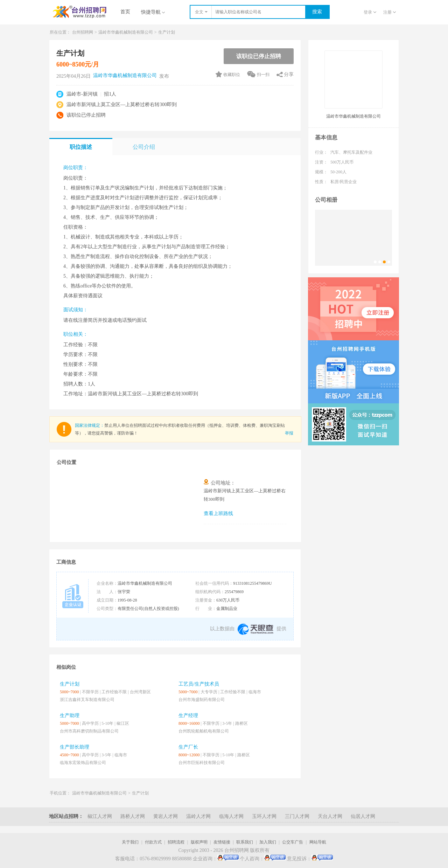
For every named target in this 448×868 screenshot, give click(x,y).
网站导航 (318, 842)
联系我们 (245, 842)
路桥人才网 (133, 816)
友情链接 (222, 842)
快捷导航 (153, 12)
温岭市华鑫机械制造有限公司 (126, 32)
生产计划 (167, 32)
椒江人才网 (100, 816)
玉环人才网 (264, 816)
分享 (289, 74)
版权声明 (199, 842)
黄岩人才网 (166, 816)
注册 (390, 12)
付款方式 (153, 842)
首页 (125, 12)
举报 (289, 433)
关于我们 (130, 842)
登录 (370, 12)
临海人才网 (231, 816)
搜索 (317, 12)
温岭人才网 (198, 816)
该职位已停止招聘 (259, 56)
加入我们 (268, 842)
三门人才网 (297, 816)
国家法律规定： (90, 425)
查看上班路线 (218, 513)
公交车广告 (293, 842)
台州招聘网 (83, 32)
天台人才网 (330, 816)
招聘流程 (176, 842)
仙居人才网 (363, 816)
